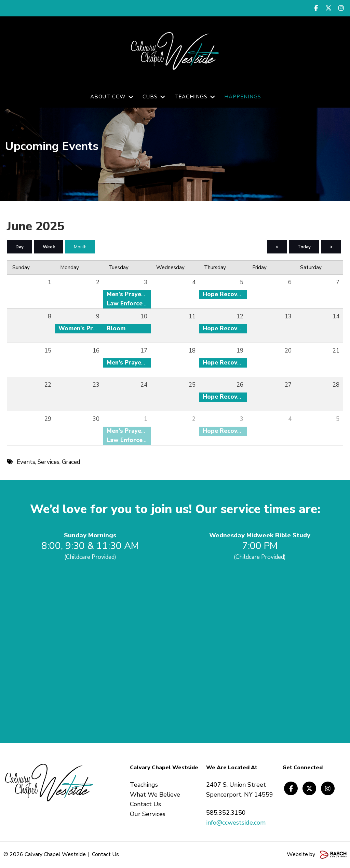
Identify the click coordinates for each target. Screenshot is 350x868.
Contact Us (105, 855)
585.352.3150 (226, 813)
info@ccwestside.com (236, 823)
